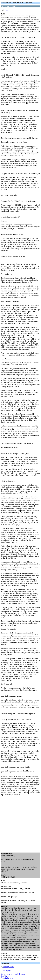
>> (7, 10)
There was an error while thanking (13, 974)
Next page (7, 970)
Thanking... (5, 976)
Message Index (9, 967)
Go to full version (7, 978)
